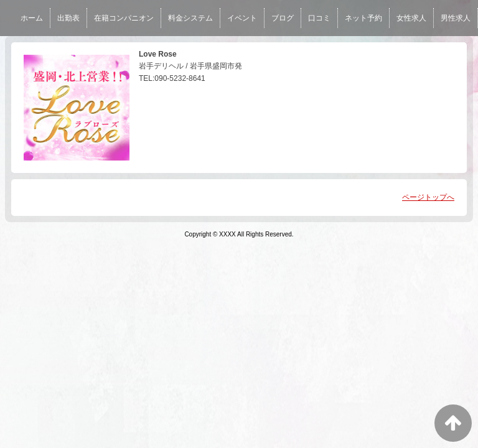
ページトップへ (428, 197)
